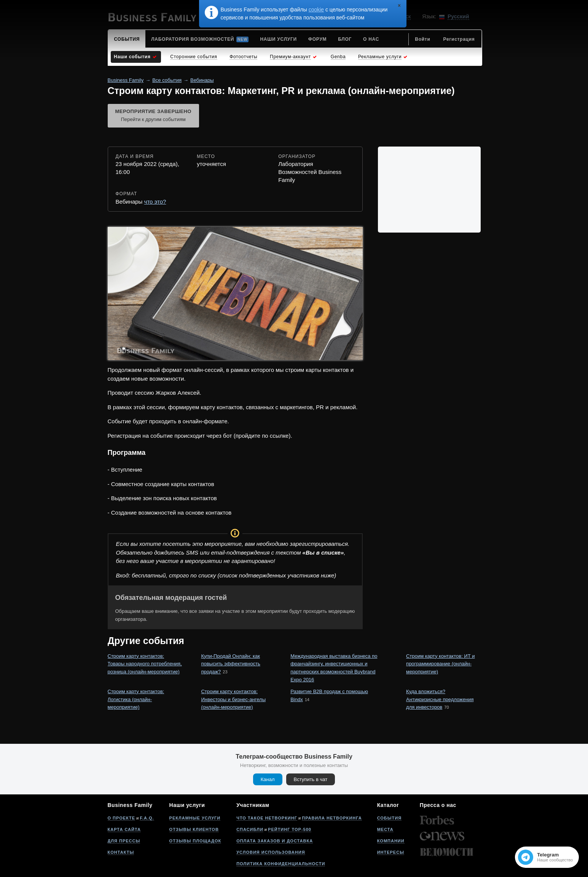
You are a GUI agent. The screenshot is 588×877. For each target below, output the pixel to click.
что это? (155, 202)
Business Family (126, 80)
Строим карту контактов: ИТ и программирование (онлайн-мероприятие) (440, 664)
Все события (167, 80)
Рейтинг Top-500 (290, 829)
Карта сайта (124, 829)
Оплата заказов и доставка (275, 841)
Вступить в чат (311, 779)
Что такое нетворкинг (267, 818)
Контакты (121, 852)
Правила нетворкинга (332, 818)
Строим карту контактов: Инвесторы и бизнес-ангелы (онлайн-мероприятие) (233, 699)
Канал (268, 779)
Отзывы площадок (195, 841)
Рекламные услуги (195, 818)
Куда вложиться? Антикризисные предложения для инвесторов (440, 699)
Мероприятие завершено (153, 116)
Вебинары (202, 80)
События (389, 818)
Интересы (391, 852)
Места (385, 829)
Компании (391, 841)
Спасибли (250, 829)
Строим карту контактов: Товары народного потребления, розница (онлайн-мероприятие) (145, 664)
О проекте (122, 818)
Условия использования (271, 852)
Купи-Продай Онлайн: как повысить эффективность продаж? (230, 664)
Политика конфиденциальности (281, 864)
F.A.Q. (147, 818)
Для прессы (124, 841)
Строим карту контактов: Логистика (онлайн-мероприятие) (136, 699)
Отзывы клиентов (194, 829)
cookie (316, 10)
